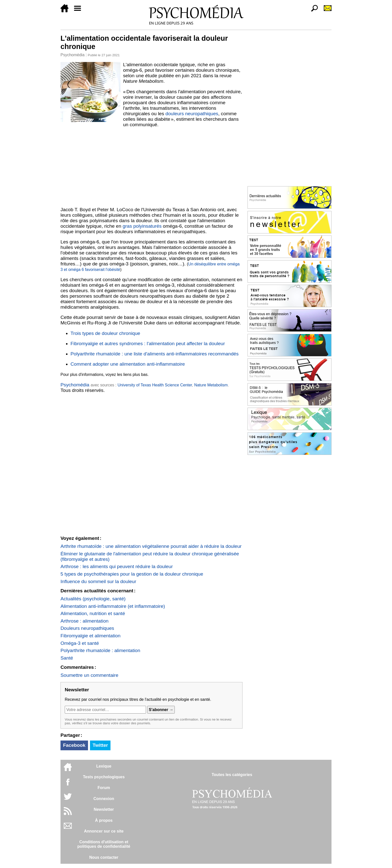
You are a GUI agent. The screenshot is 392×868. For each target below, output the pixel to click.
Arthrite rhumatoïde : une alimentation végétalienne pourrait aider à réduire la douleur (151, 546)
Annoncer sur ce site (104, 831)
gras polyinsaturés (142, 226)
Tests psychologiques (104, 777)
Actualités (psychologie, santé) (93, 599)
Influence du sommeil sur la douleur (98, 581)
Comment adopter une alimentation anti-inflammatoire (128, 364)
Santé (67, 658)
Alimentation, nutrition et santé (93, 613)
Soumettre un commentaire (89, 675)
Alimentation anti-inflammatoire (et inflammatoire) (113, 606)
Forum (104, 788)
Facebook (74, 745)
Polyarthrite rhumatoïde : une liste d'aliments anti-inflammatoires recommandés (154, 354)
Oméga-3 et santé (80, 643)
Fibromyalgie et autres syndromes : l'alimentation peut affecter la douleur (148, 344)
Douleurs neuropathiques (87, 628)
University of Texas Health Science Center (155, 385)
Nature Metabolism (211, 385)
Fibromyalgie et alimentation (90, 636)
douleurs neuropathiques (192, 114)
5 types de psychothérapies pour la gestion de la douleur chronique (132, 574)
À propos (104, 820)
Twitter (100, 745)
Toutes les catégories (232, 775)
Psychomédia (72, 55)
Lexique (104, 766)
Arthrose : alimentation (84, 621)
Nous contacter (104, 857)
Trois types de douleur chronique (105, 333)
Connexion (104, 799)
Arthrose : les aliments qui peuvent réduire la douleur (117, 566)
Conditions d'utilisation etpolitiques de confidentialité (104, 844)
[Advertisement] (151, 167)
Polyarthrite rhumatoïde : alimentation (100, 650)
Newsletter (104, 809)
